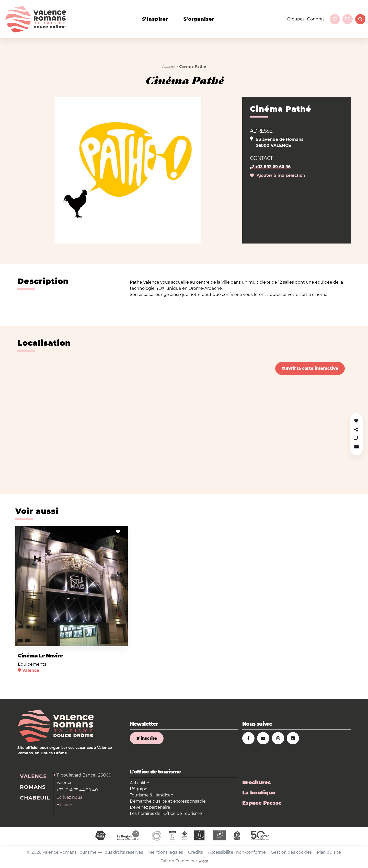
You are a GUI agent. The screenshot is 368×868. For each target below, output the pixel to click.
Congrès (316, 19)
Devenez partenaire (150, 807)
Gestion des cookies (291, 852)
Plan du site (329, 852)
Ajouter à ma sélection (278, 175)
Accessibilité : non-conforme (237, 852)
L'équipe (139, 789)
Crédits (195, 852)
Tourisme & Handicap (152, 795)
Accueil (169, 66)
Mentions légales (166, 852)
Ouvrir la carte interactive (310, 368)
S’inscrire (147, 738)
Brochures (256, 782)
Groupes (296, 19)
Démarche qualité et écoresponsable (168, 801)
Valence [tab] (33, 776)
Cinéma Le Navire (40, 656)
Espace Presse (262, 803)
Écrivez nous (69, 797)
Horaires (65, 805)
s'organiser (199, 19)
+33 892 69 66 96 (270, 167)
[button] (356, 447)
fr (348, 19)
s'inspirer (155, 19)
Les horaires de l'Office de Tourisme (166, 813)
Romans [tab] (33, 787)
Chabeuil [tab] (35, 798)
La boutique (259, 793)
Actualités (140, 783)
